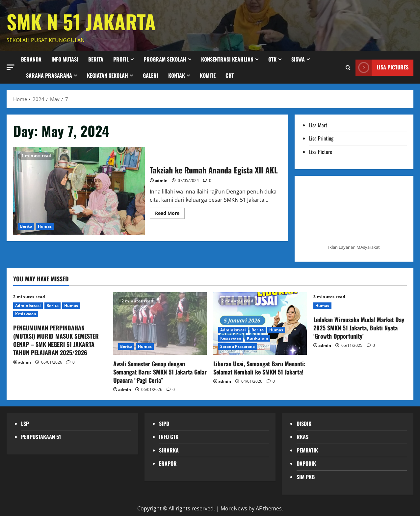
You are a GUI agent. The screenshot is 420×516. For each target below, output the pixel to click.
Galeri (151, 75)
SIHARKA (169, 450)
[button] (11, 67)
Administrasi (28, 306)
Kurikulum (258, 338)
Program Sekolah (165, 59)
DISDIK (304, 424)
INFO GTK (169, 437)
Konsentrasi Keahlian (227, 59)
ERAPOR (168, 463)
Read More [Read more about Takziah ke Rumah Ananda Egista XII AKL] (170, 214)
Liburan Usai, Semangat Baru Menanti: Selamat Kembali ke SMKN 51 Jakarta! (259, 368)
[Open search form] (348, 67)
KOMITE (208, 75)
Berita (26, 226)
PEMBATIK (307, 450)
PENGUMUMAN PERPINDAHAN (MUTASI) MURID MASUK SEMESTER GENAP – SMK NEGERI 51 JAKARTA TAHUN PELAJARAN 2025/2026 (56, 340)
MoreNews (234, 508)
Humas (45, 226)
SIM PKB (306, 477)
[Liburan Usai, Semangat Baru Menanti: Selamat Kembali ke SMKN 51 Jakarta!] (260, 323)
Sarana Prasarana (49, 75)
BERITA (96, 59)
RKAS (302, 437)
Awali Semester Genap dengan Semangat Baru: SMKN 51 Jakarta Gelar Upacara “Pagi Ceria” (160, 372)
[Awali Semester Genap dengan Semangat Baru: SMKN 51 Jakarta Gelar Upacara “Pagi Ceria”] (160, 323)
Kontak (177, 75)
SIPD (164, 424)
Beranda (31, 59)
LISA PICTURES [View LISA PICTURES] (382, 67)
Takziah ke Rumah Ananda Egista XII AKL (79, 191)
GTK (272, 59)
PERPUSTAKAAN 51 (41, 437)
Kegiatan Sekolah (107, 75)
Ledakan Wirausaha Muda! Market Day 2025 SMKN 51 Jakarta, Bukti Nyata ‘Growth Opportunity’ (359, 328)
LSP (25, 424)
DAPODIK (306, 463)
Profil (121, 59)
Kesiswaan (26, 314)
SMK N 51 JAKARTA (81, 21)
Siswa (298, 59)
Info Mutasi (65, 59)
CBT (230, 75)
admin (161, 181)
